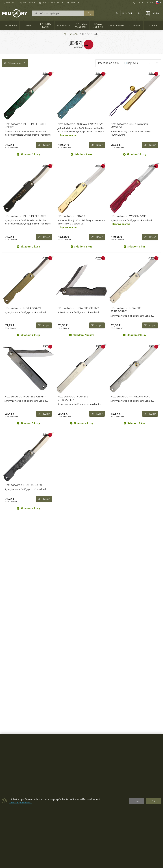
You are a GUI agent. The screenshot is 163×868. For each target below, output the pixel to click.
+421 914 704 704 (143, 3)
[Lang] (158, 3)
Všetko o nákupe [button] (50, 3)
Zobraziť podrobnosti (21, 803)
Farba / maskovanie (15, 106)
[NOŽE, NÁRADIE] (4, 79)
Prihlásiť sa (131, 13)
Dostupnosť (10, 99)
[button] (117, 13)
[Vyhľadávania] (58, 13)
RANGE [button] (73, 3)
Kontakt (9, 3)
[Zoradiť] (137, 63)
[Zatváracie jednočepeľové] (4, 85)
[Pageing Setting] (157, 63)
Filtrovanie (25, 63)
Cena (7, 92)
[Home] (65, 34)
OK (153, 801)
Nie (137, 801)
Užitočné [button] (27, 3)
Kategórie (9, 72)
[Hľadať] (89, 13)
